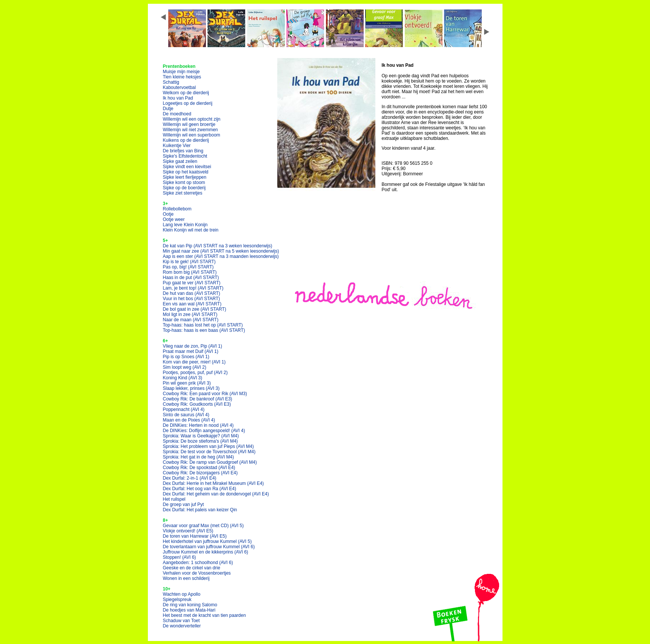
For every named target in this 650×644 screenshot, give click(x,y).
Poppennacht (184, 409)
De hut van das (192, 293)
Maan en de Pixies (189, 420)
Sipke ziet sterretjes (183, 193)
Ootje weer (174, 219)
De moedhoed (177, 114)
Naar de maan (191, 320)
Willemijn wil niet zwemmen (191, 130)
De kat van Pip (218, 246)
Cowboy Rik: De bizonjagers (201, 473)
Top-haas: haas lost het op (203, 325)
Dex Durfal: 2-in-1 (190, 478)
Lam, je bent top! (193, 288)
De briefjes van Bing (183, 151)
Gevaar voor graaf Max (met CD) (204, 526)
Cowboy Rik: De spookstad (199, 468)
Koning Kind (183, 378)
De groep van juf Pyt (184, 504)
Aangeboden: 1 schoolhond (198, 563)
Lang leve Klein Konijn (185, 225)
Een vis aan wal (192, 304)
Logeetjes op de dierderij (188, 103)
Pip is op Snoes (186, 357)
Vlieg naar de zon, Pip (193, 346)
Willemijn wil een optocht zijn (192, 119)
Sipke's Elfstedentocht (185, 156)
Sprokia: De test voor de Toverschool (209, 452)
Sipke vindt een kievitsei (187, 167)
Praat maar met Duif (191, 351)
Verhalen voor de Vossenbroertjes (197, 573)
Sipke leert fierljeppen (185, 177)
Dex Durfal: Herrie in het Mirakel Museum (214, 483)
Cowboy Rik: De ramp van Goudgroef (210, 462)
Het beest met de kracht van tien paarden (204, 615)
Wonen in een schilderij (186, 578)
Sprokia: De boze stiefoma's (201, 441)
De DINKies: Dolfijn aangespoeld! (204, 431)
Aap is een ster (221, 256)
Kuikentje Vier (177, 146)
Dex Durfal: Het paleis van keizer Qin (200, 510)
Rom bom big (190, 272)
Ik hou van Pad (178, 98)
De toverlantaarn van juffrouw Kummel (209, 547)
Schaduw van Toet (181, 621)
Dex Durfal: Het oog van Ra (200, 489)
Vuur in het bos (192, 299)
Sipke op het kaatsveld (186, 172)
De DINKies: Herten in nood (198, 425)
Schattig (171, 82)
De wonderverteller (182, 626)
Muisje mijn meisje (181, 72)
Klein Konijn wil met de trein (191, 230)
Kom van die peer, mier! (194, 362)
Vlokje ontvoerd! (188, 531)
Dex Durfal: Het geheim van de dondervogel (216, 494)
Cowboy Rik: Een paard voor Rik (205, 394)
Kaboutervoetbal (179, 87)
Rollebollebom (177, 209)
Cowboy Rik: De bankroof (198, 399)
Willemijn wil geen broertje (189, 124)
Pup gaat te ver (192, 283)
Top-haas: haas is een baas (204, 330)
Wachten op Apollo (182, 594)
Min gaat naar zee (221, 251)
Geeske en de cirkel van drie (192, 568)
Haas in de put (191, 278)
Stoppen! (180, 557)
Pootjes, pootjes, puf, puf (195, 373)
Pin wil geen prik (187, 383)
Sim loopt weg (185, 367)
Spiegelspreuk (177, 600)
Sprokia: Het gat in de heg (199, 457)
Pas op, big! (188, 267)
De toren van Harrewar (195, 536)
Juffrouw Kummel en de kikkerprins (206, 552)
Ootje (168, 214)
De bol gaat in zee (195, 309)
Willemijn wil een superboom (192, 135)
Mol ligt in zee (190, 314)
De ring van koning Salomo (190, 605)
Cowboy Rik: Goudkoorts (197, 404)
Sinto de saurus (186, 415)
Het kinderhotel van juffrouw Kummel (207, 541)
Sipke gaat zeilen (180, 161)
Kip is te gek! (189, 262)
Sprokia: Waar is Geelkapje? (201, 436)
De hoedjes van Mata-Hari (189, 610)
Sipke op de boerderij (184, 188)
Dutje (168, 109)
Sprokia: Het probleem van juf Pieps (208, 446)
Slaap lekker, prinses (191, 388)
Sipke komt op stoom (184, 182)
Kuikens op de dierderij (186, 140)
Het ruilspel (174, 499)
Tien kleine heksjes (182, 77)
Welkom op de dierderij (186, 93)
